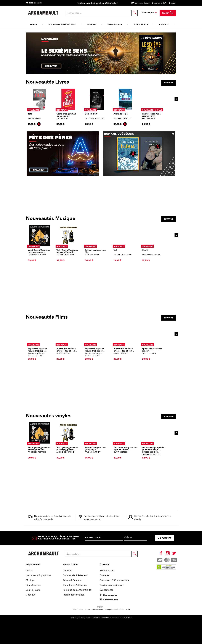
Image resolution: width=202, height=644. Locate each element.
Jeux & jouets (141, 24)
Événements (106, 590)
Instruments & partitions (62, 24)
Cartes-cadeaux (140, 3)
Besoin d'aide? (159, 3)
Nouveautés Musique (51, 218)
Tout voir (169, 83)
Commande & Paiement (75, 575)
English (173, 3)
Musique (91, 24)
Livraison (67, 571)
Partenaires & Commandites (114, 580)
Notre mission (107, 571)
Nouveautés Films (47, 317)
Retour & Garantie (72, 580)
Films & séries (115, 24)
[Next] (176, 99)
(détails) (50, 519)
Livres (34, 24)
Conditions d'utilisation (75, 585)
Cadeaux (164, 24)
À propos (105, 564)
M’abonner (164, 538)
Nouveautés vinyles (49, 416)
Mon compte (148, 13)
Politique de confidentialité (77, 590)
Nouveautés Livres (47, 82)
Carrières (104, 575)
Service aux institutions (112, 585)
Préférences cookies (74, 595)
